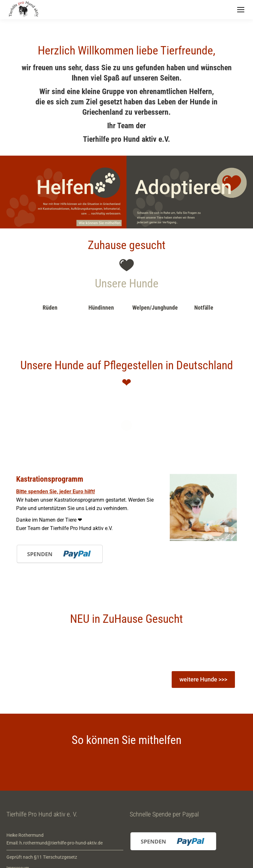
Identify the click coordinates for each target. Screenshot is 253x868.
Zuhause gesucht (127, 245)
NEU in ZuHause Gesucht (126, 619)
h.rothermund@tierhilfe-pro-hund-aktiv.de (61, 843)
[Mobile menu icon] (241, 10)
